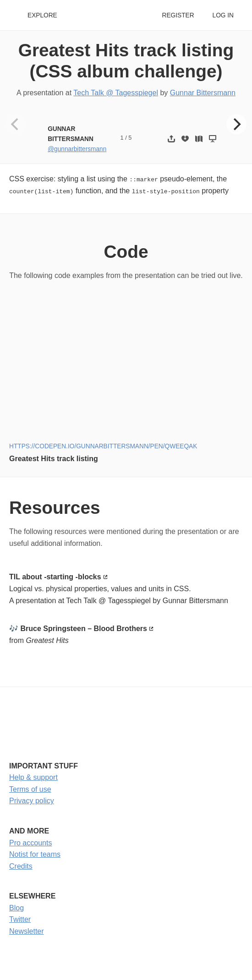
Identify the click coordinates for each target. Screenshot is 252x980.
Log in (223, 15)
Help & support (33, 777)
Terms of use (30, 789)
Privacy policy (32, 801)
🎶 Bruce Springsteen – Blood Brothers (78, 629)
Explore (42, 15)
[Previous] (16, 124)
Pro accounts (30, 842)
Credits (21, 866)
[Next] (236, 124)
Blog (16, 907)
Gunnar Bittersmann (203, 93)
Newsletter (27, 931)
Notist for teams (35, 854)
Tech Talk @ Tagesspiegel (116, 93)
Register (178, 15)
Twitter (20, 919)
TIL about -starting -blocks (55, 577)
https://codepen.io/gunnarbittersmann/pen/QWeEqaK (103, 446)
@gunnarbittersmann (77, 149)
